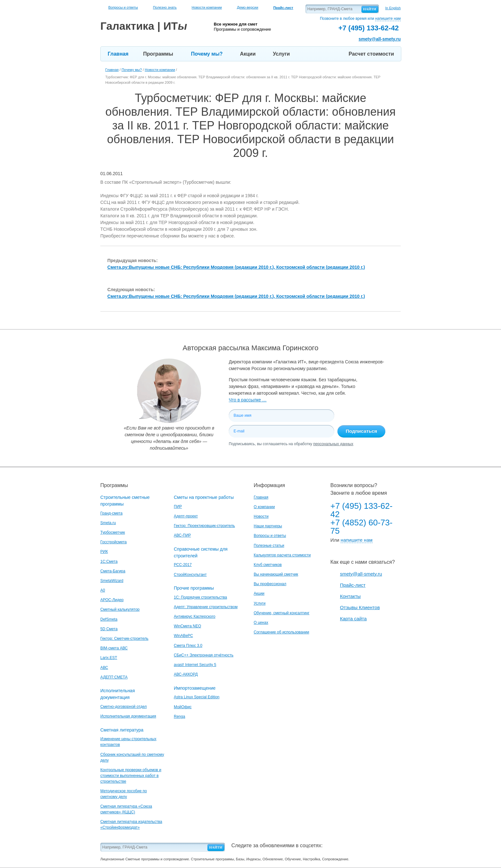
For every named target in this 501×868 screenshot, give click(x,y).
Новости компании (207, 7)
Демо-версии (247, 7)
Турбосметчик (113, 532)
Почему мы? (207, 54)
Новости (261, 516)
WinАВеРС (183, 636)
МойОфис (183, 707)
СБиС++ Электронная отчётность (204, 655)
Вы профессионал (270, 584)
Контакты (350, 596)
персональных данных (333, 444)
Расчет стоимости (371, 54)
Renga (179, 717)
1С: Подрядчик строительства (200, 597)
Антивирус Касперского (195, 616)
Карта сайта (353, 619)
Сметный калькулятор (120, 609)
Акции (248, 54)
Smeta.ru (108, 523)
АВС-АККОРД (186, 674)
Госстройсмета (113, 542)
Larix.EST (109, 658)
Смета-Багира (113, 571)
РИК (104, 552)
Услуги (281, 54)
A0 (103, 590)
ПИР (178, 507)
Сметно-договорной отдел (123, 707)
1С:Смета (109, 562)
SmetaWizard (112, 581)
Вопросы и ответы (123, 7)
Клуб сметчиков (268, 565)
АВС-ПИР (182, 535)
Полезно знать (165, 7)
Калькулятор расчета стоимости (282, 555)
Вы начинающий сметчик (276, 574)
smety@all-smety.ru (380, 39)
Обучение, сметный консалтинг (281, 613)
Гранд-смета (111, 513)
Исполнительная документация (128, 716)
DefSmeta (109, 619)
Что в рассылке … (248, 400)
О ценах (261, 623)
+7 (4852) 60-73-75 (361, 527)
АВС (104, 668)
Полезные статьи (269, 546)
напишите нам (388, 19)
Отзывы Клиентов (360, 607)
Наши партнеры (268, 526)
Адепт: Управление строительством (206, 607)
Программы (158, 54)
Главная (118, 54)
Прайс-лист (353, 585)
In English (393, 8)
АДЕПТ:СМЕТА (114, 677)
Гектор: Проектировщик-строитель (204, 526)
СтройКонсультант (190, 575)
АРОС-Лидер (112, 600)
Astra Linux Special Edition (197, 697)
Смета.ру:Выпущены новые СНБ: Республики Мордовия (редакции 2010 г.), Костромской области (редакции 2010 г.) (236, 267)
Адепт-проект (186, 516)
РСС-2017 (183, 565)
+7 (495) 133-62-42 (361, 510)
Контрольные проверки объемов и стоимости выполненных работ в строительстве (131, 776)
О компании (264, 507)
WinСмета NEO (187, 626)
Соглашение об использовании (281, 632)
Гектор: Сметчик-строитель (124, 639)
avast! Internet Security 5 (195, 665)
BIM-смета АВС (114, 648)
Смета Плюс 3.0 (188, 646)
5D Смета (109, 629)
